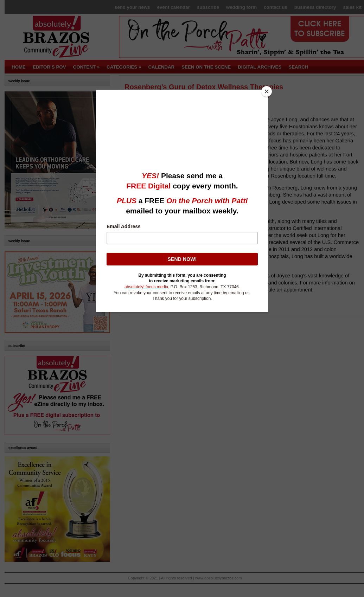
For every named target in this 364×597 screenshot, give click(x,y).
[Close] (267, 91)
